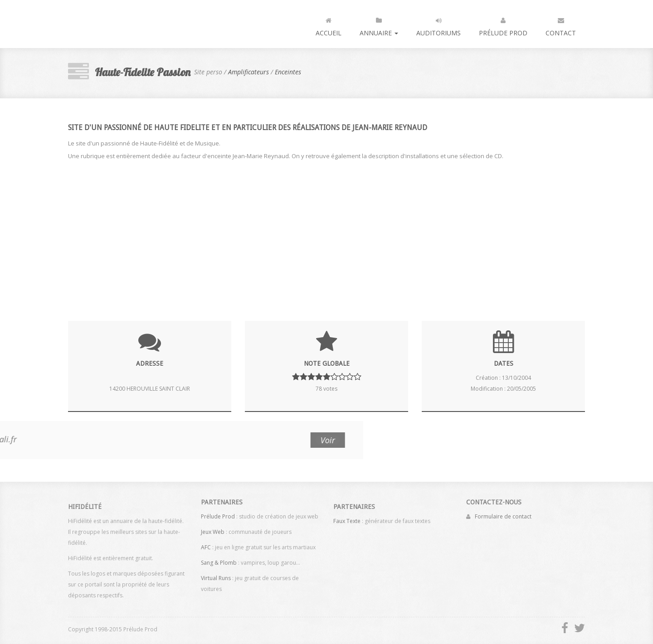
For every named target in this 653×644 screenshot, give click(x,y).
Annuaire (379, 25)
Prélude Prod (503, 25)
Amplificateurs (249, 72)
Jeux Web (213, 529)
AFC (206, 545)
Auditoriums (439, 25)
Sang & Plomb (219, 560)
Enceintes (288, 72)
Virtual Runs (216, 575)
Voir (53, 440)
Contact (561, 25)
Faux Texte (347, 524)
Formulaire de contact (503, 514)
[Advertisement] (326, 235)
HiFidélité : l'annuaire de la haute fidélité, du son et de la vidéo (106, 24)
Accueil (329, 25)
